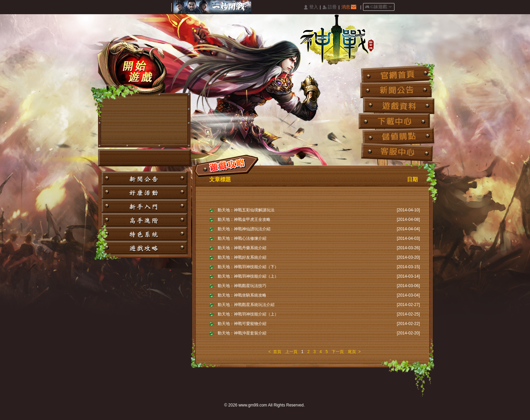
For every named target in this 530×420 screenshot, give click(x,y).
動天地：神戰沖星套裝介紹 (242, 333)
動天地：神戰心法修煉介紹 (242, 238)
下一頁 (338, 352)
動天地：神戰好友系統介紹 (242, 257)
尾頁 (352, 352)
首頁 (277, 352)
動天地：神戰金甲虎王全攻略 (244, 219)
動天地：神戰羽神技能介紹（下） (248, 267)
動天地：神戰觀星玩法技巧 (242, 286)
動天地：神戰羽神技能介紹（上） (248, 276)
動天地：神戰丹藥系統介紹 (242, 248)
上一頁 (291, 352)
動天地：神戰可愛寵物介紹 (242, 324)
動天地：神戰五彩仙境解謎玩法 (246, 210)
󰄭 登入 (311, 7)
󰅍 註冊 (330, 7)
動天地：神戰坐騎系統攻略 (242, 295)
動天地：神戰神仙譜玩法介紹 (244, 229)
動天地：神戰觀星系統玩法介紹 (246, 305)
